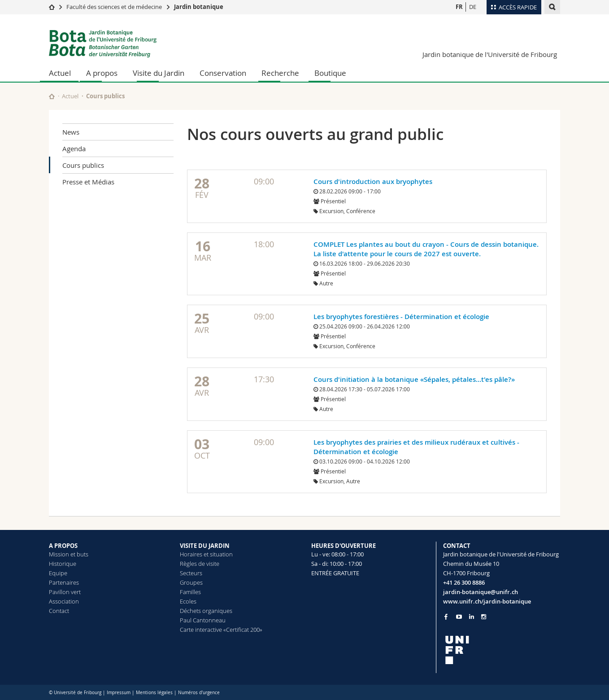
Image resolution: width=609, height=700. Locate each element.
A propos (102, 73)
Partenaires (64, 582)
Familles (190, 592)
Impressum (119, 693)
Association (64, 601)
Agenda (74, 149)
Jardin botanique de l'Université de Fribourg (490, 54)
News (71, 132)
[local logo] (502, 650)
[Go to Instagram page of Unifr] (484, 617)
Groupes (191, 582)
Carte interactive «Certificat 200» (221, 630)
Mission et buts (69, 554)
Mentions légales (154, 693)
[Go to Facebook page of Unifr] (446, 617)
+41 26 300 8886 (464, 582)
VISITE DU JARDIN (205, 546)
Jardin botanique (199, 7)
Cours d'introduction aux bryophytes (373, 182)
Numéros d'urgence (199, 693)
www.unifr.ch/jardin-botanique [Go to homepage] (487, 601)
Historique (63, 564)
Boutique (330, 73)
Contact (59, 611)
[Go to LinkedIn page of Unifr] (472, 617)
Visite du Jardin (159, 73)
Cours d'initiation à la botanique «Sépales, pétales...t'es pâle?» (414, 379)
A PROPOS (63, 546)
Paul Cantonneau (203, 620)
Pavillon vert (65, 592)
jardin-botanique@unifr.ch (481, 592)
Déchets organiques (206, 611)
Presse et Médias (88, 182)
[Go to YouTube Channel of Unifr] (459, 617)
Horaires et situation (206, 554)
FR (459, 7)
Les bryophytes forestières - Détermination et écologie (401, 317)
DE (473, 7)
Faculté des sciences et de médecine (114, 7)
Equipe (58, 573)
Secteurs (191, 573)
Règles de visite (200, 564)
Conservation (223, 73)
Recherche (280, 73)
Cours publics (83, 165)
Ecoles (188, 601)
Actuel (60, 73)
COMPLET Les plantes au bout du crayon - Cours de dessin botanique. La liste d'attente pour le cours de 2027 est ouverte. (426, 249)
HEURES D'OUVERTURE (344, 546)
